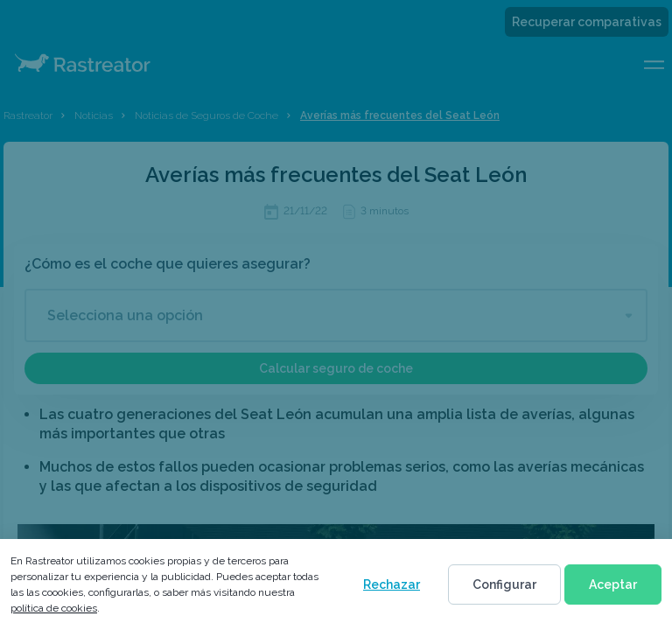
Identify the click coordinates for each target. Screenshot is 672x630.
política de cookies (54, 608)
